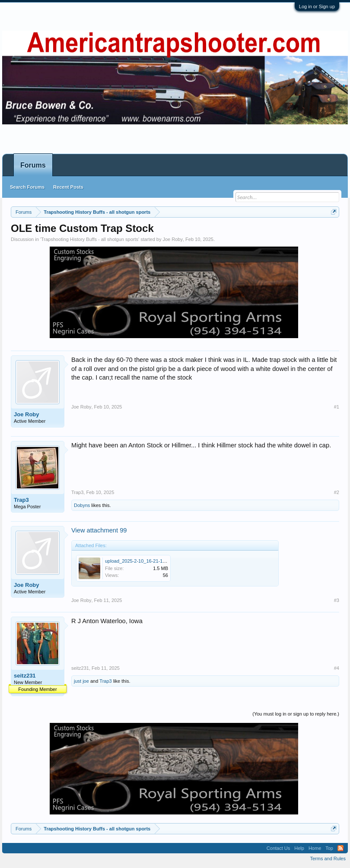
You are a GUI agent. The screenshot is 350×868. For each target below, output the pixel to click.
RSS (340, 848)
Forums (33, 165)
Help (299, 848)
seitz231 (25, 676)
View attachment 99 (99, 530)
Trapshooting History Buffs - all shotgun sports (90, 239)
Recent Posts (68, 187)
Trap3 (21, 500)
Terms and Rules (328, 858)
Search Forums (27, 187)
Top (329, 848)
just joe (81, 681)
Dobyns (82, 505)
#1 (337, 407)
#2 (337, 492)
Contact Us (278, 848)
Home (315, 848)
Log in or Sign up (317, 6)
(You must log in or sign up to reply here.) (296, 714)
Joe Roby (172, 239)
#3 (337, 600)
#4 (337, 668)
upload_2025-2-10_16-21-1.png (138, 561)
